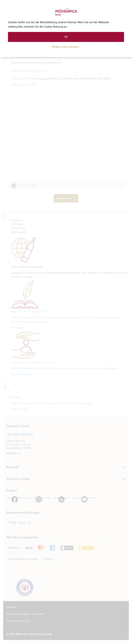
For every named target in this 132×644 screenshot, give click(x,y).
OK (66, 37)
